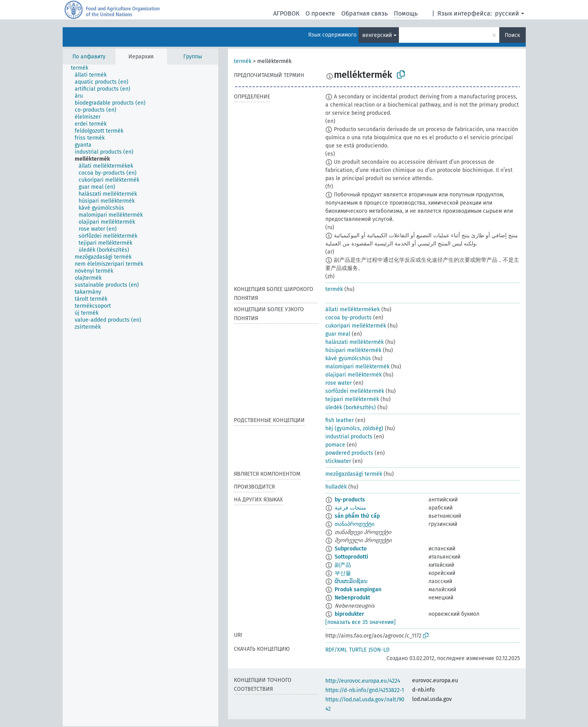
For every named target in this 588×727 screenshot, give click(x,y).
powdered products (349, 453)
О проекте (320, 13)
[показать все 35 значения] (361, 622)
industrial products (349, 437)
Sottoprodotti (351, 557)
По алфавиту (89, 57)
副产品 (343, 565)
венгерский (377, 35)
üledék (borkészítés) (351, 407)
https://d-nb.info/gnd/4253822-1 (365, 690)
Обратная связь (364, 13)
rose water (339, 383)
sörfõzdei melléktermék (355, 391)
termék (243, 61)
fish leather (340, 420)
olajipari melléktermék (354, 375)
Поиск (512, 35)
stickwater (338, 461)
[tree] (140, 395)
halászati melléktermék (355, 342)
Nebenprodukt (352, 598)
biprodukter (349, 614)
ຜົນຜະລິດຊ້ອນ (351, 581)
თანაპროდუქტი (355, 524)
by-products (350, 500)
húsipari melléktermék (353, 350)
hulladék (336, 487)
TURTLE (358, 650)
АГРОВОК (286, 13)
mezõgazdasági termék (354, 474)
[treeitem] (83, 68)
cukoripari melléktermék (356, 326)
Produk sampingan (358, 589)
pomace (335, 445)
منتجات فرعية (350, 508)
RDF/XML (336, 650)
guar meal (338, 334)
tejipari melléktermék (352, 399)
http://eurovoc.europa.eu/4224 (363, 681)
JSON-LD (379, 650)
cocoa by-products (348, 318)
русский (507, 13)
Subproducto (351, 549)
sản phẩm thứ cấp (357, 516)
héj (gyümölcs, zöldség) (354, 428)
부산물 (343, 573)
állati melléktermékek (353, 309)
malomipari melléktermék (357, 367)
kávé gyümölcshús (348, 358)
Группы (193, 57)
